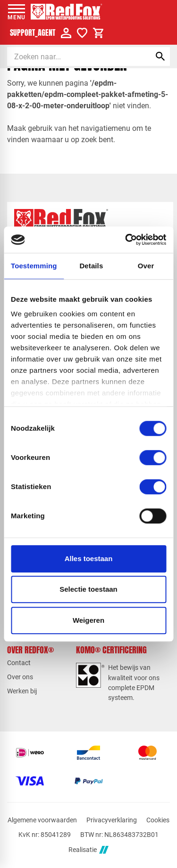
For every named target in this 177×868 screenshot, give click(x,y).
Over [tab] (146, 266)
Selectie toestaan (88, 589)
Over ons (20, 677)
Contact (19, 663)
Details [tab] (91, 266)
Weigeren (88, 620)
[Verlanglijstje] (82, 33)
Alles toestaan (89, 559)
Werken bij (22, 691)
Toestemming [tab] (34, 266)
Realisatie (88, 850)
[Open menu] (17, 12)
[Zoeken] (71, 56)
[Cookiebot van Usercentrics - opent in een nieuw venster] (126, 240)
